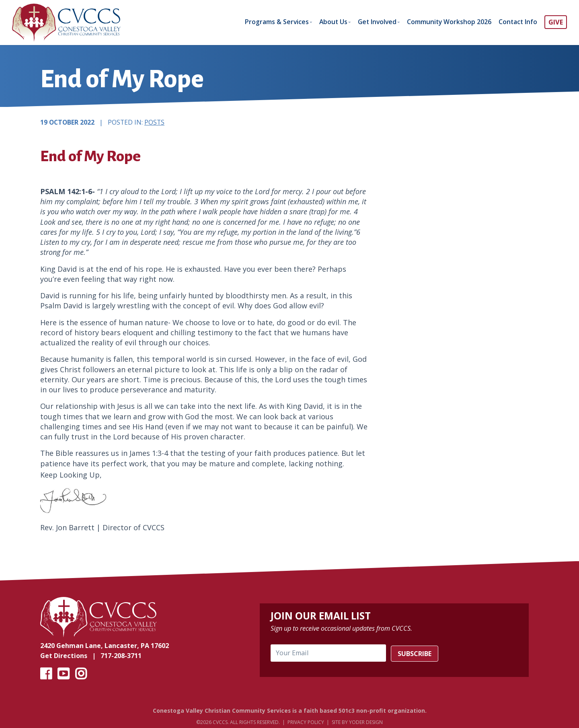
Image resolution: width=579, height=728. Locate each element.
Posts (154, 123)
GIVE (556, 22)
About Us (328, 22)
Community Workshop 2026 (448, 22)
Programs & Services (270, 22)
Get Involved (374, 22)
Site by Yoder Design (357, 723)
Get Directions (64, 656)
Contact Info (517, 22)
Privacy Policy (306, 723)
